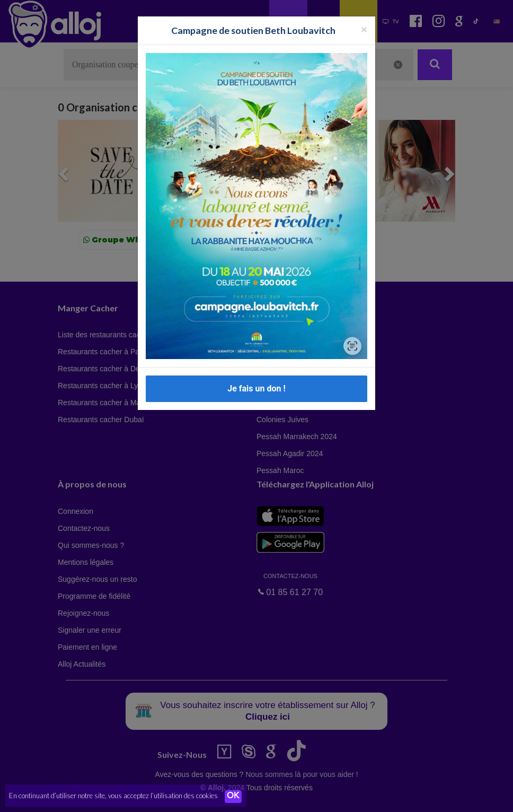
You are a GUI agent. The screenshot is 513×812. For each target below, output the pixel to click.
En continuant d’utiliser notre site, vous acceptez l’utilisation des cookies (113, 796)
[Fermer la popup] (364, 29)
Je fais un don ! (256, 388)
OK (233, 797)
